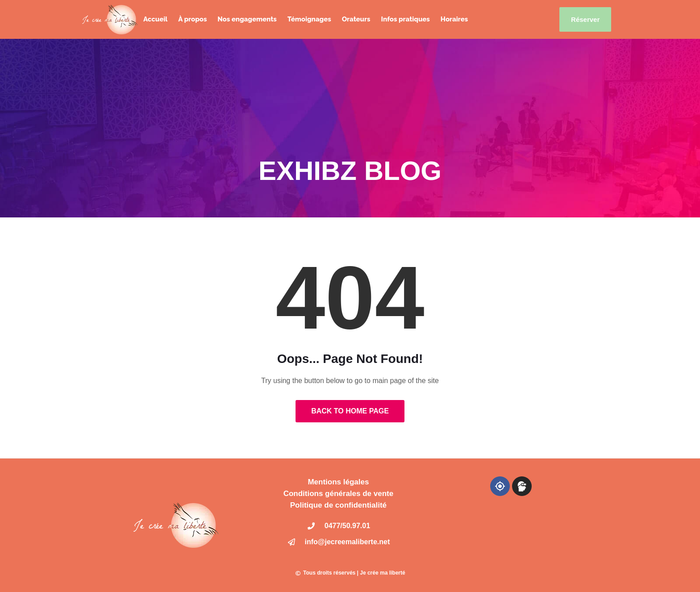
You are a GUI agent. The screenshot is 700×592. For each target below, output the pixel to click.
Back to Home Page (350, 411)
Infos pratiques (405, 19)
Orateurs (356, 19)
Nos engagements (247, 19)
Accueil (155, 19)
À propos (192, 19)
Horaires (454, 19)
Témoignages (309, 19)
